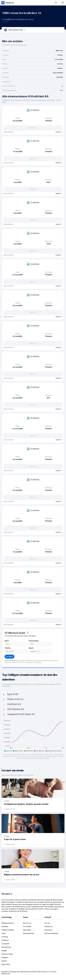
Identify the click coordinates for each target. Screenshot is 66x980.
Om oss (47, 923)
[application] (33, 735)
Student (4, 961)
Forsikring (5, 937)
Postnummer (34, 641)
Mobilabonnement (8, 923)
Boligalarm (5, 957)
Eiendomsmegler (7, 954)
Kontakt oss (48, 926)
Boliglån (4, 951)
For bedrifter (27, 926)
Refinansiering (6, 947)
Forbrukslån (5, 944)
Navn (7, 641)
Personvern (48, 930)
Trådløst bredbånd (8, 930)
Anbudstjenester (29, 933)
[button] (63, 3)
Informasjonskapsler (51, 933)
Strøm (4, 933)
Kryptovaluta (6, 964)
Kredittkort (5, 940)
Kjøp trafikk (27, 930)
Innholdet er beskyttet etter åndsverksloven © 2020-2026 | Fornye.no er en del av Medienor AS (29, 973)
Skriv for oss (27, 923)
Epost (31, 648)
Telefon (8, 648)
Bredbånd (5, 926)
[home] (7, 3)
